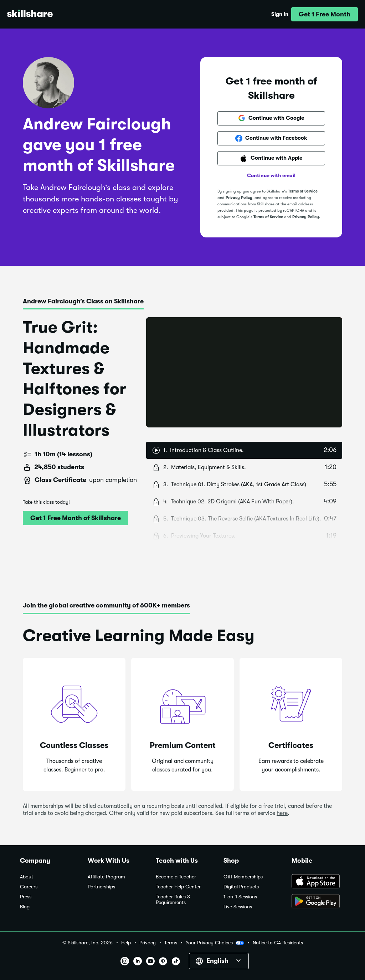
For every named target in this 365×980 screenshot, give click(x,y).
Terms (171, 943)
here (282, 813)
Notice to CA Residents (278, 943)
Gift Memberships (243, 877)
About (27, 877)
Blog (25, 907)
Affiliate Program (106, 877)
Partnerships (101, 887)
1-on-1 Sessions (240, 897)
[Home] (30, 14)
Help (126, 943)
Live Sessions (238, 907)
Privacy (148, 943)
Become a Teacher (176, 877)
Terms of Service (303, 191)
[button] (325, 14)
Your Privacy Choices (215, 943)
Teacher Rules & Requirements (173, 900)
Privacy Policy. (306, 217)
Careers (29, 887)
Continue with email (271, 175)
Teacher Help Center (178, 887)
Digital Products (241, 887)
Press (26, 897)
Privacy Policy (239, 198)
